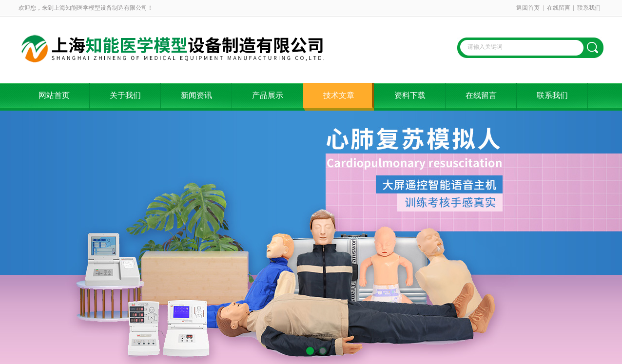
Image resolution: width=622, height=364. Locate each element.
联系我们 (589, 8)
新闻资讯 (196, 95)
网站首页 (54, 95)
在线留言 (559, 8)
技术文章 (339, 95)
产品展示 (268, 95)
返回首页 (528, 8)
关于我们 (125, 95)
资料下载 (410, 95)
